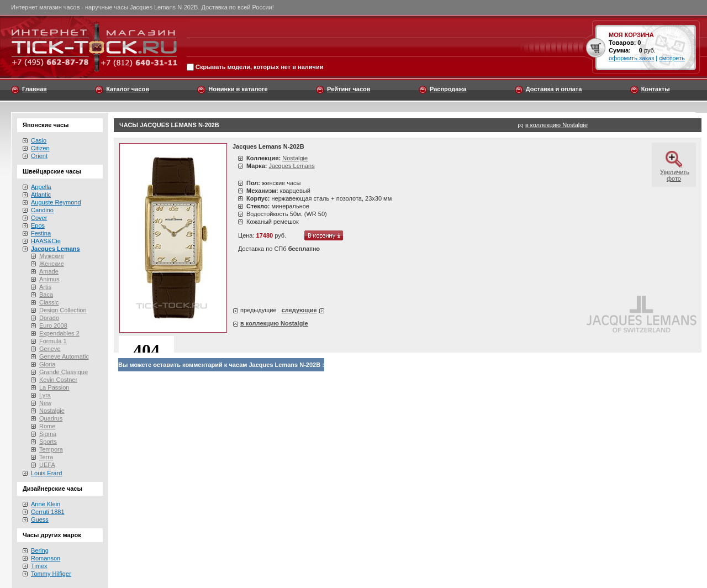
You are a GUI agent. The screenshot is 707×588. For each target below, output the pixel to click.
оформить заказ (631, 58)
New (45, 403)
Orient (39, 156)
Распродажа (448, 89)
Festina (41, 233)
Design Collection (63, 310)
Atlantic (41, 195)
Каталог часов (128, 89)
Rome (47, 426)
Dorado (49, 318)
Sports (48, 442)
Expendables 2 (59, 333)
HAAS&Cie (46, 241)
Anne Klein (46, 504)
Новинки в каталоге (238, 89)
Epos (38, 225)
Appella (41, 187)
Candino (42, 210)
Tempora (51, 449)
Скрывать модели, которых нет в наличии (259, 67)
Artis (45, 287)
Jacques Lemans (291, 166)
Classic (49, 302)
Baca (46, 295)
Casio (39, 140)
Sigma (48, 434)
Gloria (47, 364)
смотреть (672, 58)
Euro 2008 (53, 326)
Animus (49, 279)
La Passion (54, 387)
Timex (39, 566)
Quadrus (51, 418)
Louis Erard (46, 473)
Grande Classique (64, 372)
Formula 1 (53, 341)
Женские (52, 264)
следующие (299, 310)
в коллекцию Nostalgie (556, 125)
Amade (49, 271)
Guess (40, 519)
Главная (35, 89)
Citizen (40, 148)
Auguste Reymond (56, 202)
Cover (39, 218)
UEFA (47, 465)
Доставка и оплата (554, 89)
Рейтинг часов (349, 89)
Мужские (52, 256)
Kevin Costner (58, 380)
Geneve (50, 349)
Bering (40, 550)
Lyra (45, 395)
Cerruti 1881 (48, 512)
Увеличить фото (675, 172)
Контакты (656, 89)
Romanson (46, 558)
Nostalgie (52, 411)
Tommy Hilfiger (51, 574)
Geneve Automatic (64, 356)
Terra (46, 457)
